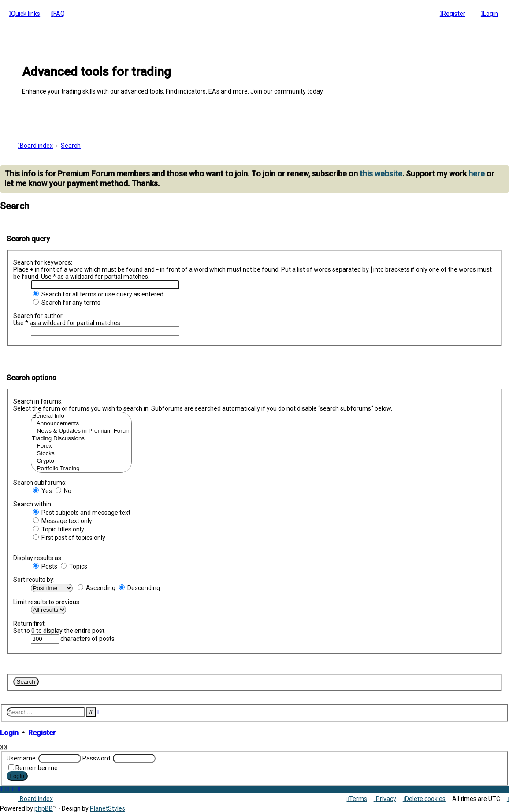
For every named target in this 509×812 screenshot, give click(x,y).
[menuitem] (58, 14)
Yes (43, 490)
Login (9, 732)
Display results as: (38, 557)
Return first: (30, 623)
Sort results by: (34, 579)
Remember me (37, 767)
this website (381, 173)
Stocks (82, 453)
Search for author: (39, 315)
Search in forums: (38, 400)
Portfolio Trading (82, 468)
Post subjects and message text (82, 512)
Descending (139, 587)
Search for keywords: (43, 262)
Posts (45, 565)
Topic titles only (59, 528)
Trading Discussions (82, 438)
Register (42, 732)
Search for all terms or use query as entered (98, 293)
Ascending (97, 587)
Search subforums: (40, 482)
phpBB (44, 808)
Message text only (63, 520)
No (63, 490)
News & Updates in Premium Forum (82, 430)
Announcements (82, 423)
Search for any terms (67, 302)
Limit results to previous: (47, 601)
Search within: (33, 503)
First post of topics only (69, 537)
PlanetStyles (108, 808)
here (477, 173)
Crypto (82, 460)
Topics (74, 565)
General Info (82, 415)
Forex (82, 445)
